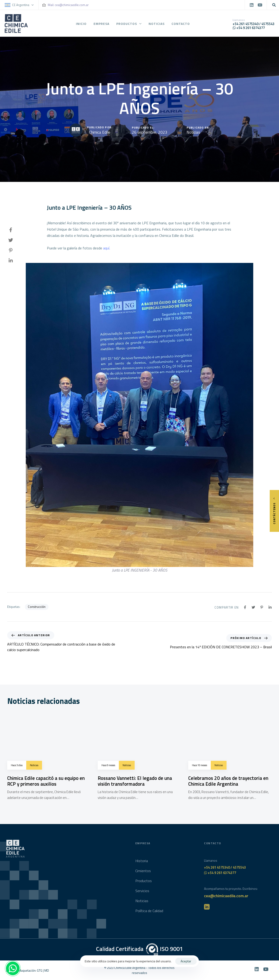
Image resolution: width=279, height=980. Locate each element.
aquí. (107, 248)
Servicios (142, 894)
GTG (40, 970)
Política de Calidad (149, 914)
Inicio (81, 25)
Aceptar (186, 961)
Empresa (102, 25)
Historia (142, 863)
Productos (129, 25)
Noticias (157, 25)
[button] (21, 5)
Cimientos (143, 874)
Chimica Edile (100, 132)
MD (47, 970)
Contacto (181, 25)
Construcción (37, 607)
